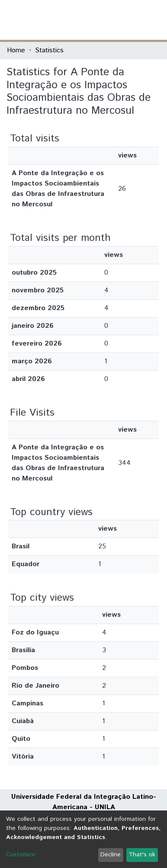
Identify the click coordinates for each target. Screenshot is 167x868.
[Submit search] (97, 20)
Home (16, 50)
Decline (111, 855)
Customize (21, 855)
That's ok (142, 855)
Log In (128, 20)
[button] (110, 20)
